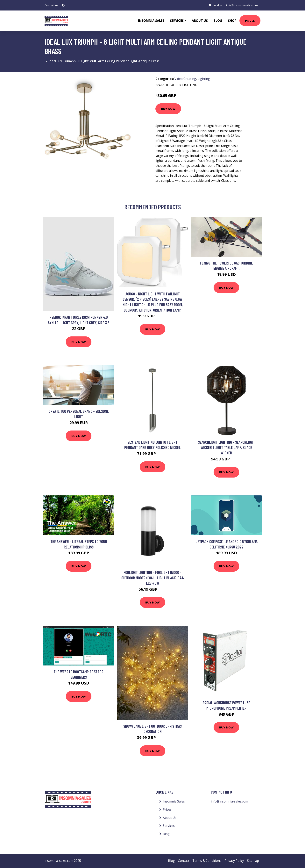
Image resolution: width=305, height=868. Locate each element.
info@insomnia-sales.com (241, 5)
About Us (200, 21)
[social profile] (63, 5)
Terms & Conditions (207, 861)
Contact (184, 861)
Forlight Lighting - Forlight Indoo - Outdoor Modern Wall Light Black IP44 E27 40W (153, 578)
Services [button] (177, 21)
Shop (232, 21)
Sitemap (253, 861)
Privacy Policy (234, 861)
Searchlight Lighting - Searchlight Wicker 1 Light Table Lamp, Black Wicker (226, 447)
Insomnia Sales (151, 21)
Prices (250, 21)
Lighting (204, 79)
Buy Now (168, 109)
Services (169, 826)
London (215, 5)
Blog (218, 21)
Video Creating (185, 79)
